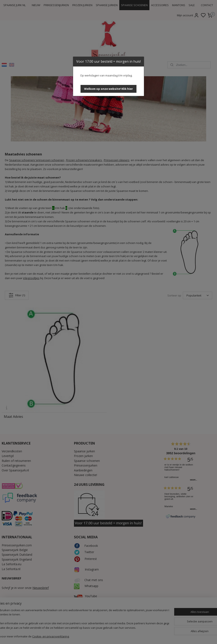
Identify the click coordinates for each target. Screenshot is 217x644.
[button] (108, 89)
